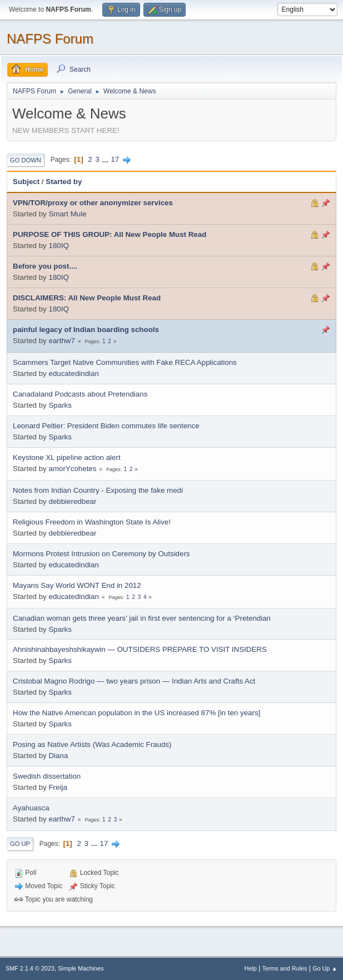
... (106, 159)
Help (251, 968)
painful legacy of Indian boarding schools (86, 330)
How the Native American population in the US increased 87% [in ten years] (136, 713)
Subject (26, 182)
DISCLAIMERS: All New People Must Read (87, 298)
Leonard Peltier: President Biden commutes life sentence (106, 426)
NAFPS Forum (50, 39)
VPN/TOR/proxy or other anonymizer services (93, 203)
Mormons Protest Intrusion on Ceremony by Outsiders (101, 554)
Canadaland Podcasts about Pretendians (80, 394)
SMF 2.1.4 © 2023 (30, 968)
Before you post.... (45, 266)
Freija (58, 787)
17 (115, 159)
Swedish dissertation (47, 776)
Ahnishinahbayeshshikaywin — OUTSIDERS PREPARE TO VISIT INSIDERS (140, 649)
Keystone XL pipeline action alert (67, 457)
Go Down (26, 160)
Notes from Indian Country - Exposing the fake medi (98, 490)
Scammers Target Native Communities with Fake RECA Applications (125, 362)
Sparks (60, 405)
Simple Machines (81, 968)
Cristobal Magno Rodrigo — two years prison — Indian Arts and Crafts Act (134, 681)
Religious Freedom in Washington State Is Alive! (92, 522)
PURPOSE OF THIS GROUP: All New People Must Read (110, 234)
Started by (64, 182)
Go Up (20, 844)
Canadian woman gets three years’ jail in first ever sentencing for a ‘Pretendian (142, 618)
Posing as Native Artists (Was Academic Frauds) (92, 744)
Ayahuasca (31, 808)
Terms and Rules (285, 968)
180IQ (58, 246)
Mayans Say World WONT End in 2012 (77, 585)
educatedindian (73, 373)
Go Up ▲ (325, 968)
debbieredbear (72, 501)
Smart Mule (67, 214)
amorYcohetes (72, 469)
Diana (58, 756)
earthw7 (61, 341)
